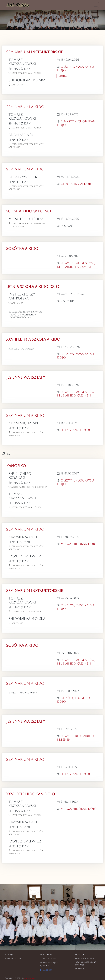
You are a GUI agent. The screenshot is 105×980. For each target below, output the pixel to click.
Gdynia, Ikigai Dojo (77, 184)
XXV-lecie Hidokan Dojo (31, 794)
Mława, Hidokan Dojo (79, 544)
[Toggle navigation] (96, 5)
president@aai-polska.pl (49, 964)
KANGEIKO (16, 466)
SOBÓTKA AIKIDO (22, 249)
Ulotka (63, 76)
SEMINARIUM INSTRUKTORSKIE (34, 52)
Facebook (46, 970)
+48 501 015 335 (48, 958)
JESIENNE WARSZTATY (26, 377)
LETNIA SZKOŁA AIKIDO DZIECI (34, 287)
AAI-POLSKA (30, 978)
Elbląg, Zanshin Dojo (78, 430)
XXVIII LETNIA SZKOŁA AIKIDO (33, 339)
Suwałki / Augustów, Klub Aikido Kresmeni (76, 265)
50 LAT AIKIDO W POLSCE (29, 211)
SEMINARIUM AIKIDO (25, 107)
